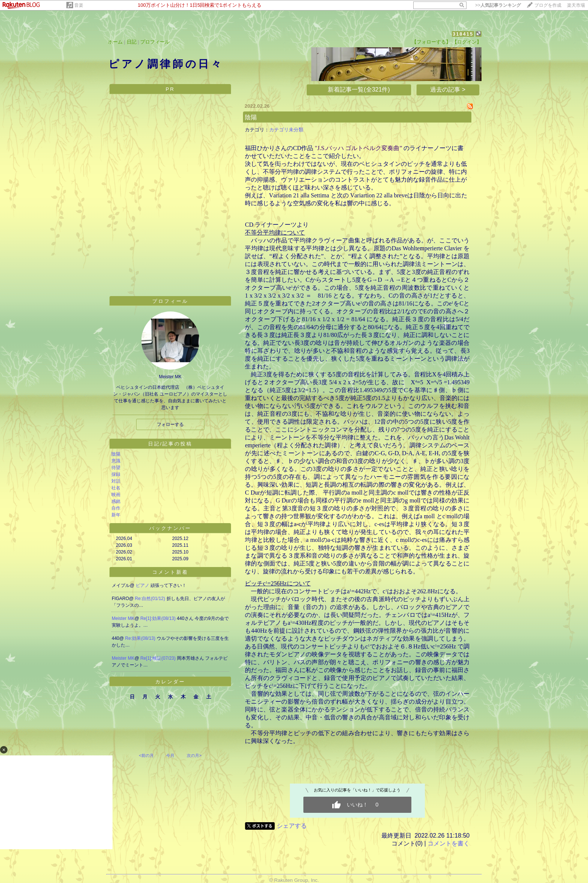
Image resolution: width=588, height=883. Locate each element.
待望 (116, 468)
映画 (116, 495)
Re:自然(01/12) (151, 599)
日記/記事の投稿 (170, 444)
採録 (116, 474)
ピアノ (143, 585)
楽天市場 (576, 5)
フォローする (170, 424)
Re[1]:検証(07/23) (158, 658)
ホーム (115, 42)
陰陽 (116, 454)
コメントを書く (448, 843)
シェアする (292, 826)
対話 (116, 481)
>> (498, 5)
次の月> (194, 755)
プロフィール (155, 42)
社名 (116, 488)
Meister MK (123, 618)
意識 (116, 461)
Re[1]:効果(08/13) (158, 618)
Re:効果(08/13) (141, 638)
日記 (132, 42)
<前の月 (146, 755)
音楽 (79, 5)
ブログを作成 (548, 5)
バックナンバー (170, 528)
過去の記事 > (448, 90)
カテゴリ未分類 (286, 130)
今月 (170, 755)
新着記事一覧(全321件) (359, 90)
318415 (463, 34)
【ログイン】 (467, 42)
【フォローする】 (431, 42)
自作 (116, 508)
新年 (116, 515)
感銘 (116, 501)
